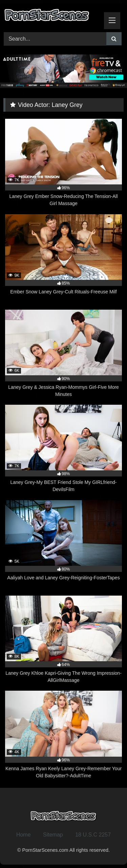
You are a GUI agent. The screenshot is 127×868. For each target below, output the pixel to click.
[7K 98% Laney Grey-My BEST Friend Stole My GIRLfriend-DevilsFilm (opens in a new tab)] (63, 449)
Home (24, 835)
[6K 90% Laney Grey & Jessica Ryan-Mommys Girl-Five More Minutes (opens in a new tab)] (63, 354)
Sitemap (53, 835)
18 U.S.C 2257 (93, 835)
